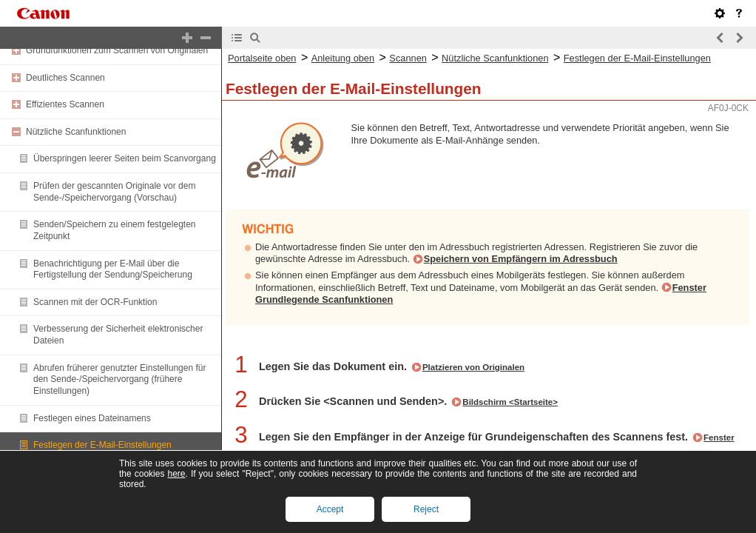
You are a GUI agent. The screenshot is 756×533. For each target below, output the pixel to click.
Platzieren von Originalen (473, 367)
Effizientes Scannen (65, 104)
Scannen (408, 58)
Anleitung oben (343, 58)
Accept (330, 509)
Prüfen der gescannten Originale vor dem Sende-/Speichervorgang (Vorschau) (114, 192)
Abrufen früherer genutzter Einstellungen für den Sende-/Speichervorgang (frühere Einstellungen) (119, 379)
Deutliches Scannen (65, 78)
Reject (426, 509)
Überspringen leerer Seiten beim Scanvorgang (125, 158)
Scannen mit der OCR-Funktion (95, 302)
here (176, 474)
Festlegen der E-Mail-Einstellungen (102, 445)
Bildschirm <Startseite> (510, 402)
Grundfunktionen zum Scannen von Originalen (117, 50)
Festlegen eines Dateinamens (92, 418)
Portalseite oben (262, 58)
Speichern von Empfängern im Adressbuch (521, 259)
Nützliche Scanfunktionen (76, 132)
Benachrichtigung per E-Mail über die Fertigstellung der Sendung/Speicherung (113, 269)
